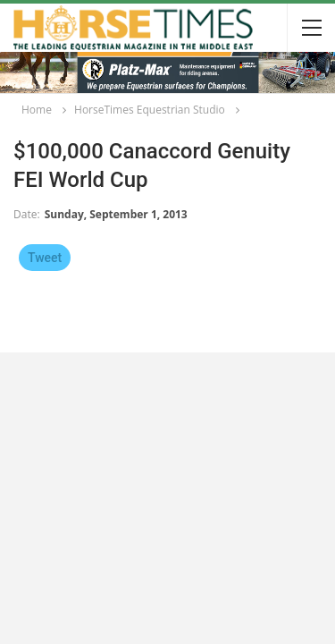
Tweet (45, 258)
